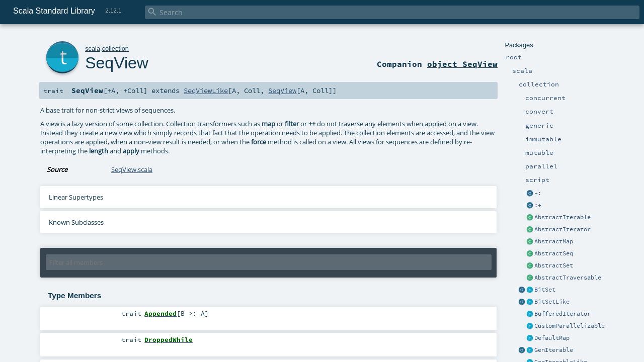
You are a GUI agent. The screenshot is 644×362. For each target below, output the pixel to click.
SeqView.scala (132, 169)
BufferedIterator (562, 314)
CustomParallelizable (570, 326)
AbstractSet (554, 265)
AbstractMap (554, 241)
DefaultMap (552, 338)
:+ (538, 205)
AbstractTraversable (568, 278)
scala (93, 49)
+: (538, 193)
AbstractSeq (554, 253)
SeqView (117, 63)
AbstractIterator (562, 229)
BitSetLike (552, 302)
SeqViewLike (206, 90)
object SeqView (462, 64)
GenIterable (554, 350)
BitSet (545, 290)
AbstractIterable (562, 217)
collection (115, 49)
